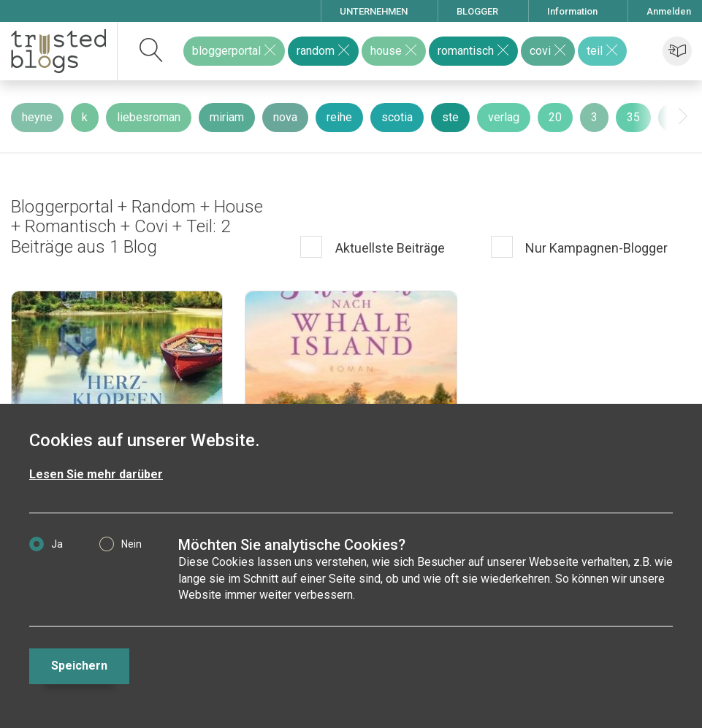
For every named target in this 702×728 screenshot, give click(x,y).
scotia (397, 117)
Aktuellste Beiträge (389, 248)
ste (450, 117)
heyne (37, 117)
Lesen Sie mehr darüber (96, 474)
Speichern (79, 666)
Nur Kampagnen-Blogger (595, 248)
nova (285, 117)
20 (555, 117)
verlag (504, 117)
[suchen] (152, 51)
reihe (339, 117)
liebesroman (149, 117)
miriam (227, 117)
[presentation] (683, 117)
